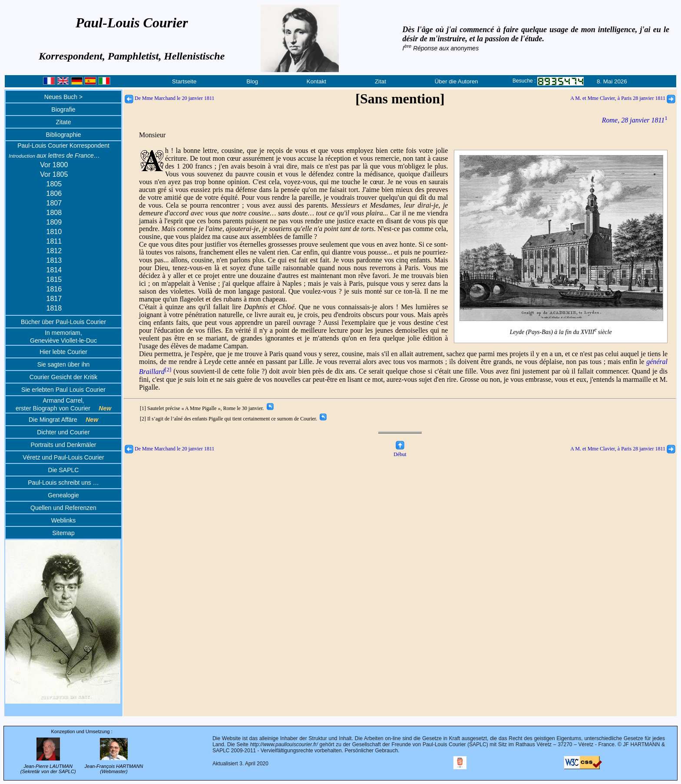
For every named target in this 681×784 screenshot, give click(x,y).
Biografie (63, 109)
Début (400, 451)
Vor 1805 (54, 174)
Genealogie (63, 495)
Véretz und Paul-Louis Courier (63, 457)
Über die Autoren (456, 81)
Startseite (184, 81)
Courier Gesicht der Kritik (63, 377)
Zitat (380, 81)
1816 (54, 289)
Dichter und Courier (63, 432)
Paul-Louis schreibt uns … (63, 483)
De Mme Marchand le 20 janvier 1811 (170, 98)
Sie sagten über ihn (64, 364)
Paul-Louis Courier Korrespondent (63, 146)
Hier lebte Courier (63, 352)
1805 (54, 184)
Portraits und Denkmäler (64, 445)
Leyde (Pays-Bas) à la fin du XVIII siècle (561, 331)
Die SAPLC (64, 470)
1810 (54, 232)
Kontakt (316, 81)
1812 (54, 251)
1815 (54, 280)
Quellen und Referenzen (63, 508)
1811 (54, 241)
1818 (54, 308)
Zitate (63, 122)
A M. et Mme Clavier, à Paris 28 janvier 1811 (623, 98)
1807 (54, 203)
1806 (54, 194)
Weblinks (64, 520)
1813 (54, 260)
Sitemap (63, 533)
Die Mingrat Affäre (63, 420)
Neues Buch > (63, 97)
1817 (54, 299)
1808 (54, 213)
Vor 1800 (54, 165)
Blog (253, 81)
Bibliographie (64, 135)
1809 (54, 222)
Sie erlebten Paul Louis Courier (63, 390)
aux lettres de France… (54, 155)
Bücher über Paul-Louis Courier (63, 322)
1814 (54, 270)
